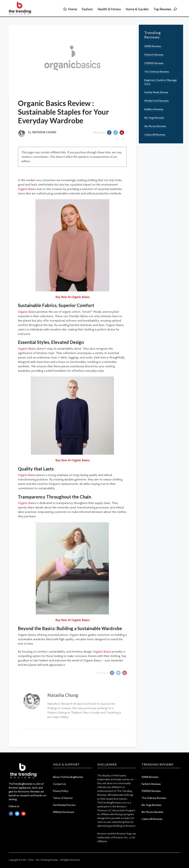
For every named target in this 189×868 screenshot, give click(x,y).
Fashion (87, 9)
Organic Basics (27, 189)
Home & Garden (137, 9)
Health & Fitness (109, 9)
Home (70, 9)
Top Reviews (163, 9)
